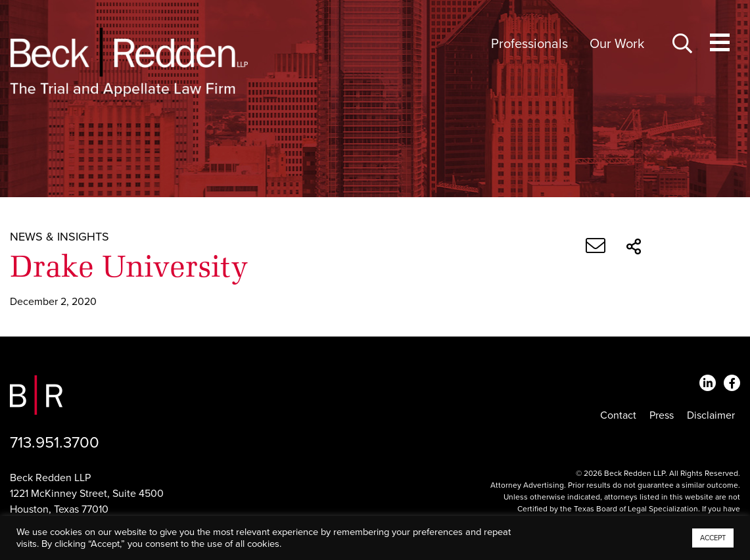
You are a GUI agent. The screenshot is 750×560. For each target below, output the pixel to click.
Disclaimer (711, 415)
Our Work (617, 44)
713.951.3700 (55, 443)
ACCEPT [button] (713, 538)
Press (662, 415)
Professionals (529, 44)
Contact (618, 415)
